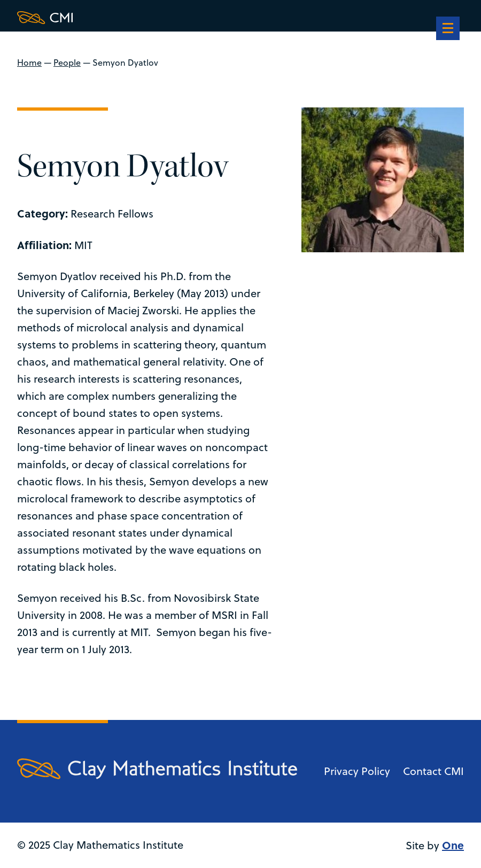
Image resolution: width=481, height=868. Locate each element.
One (453, 845)
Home (29, 63)
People (67, 63)
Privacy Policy (357, 771)
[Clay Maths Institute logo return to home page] (157, 18)
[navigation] (448, 29)
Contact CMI (433, 771)
